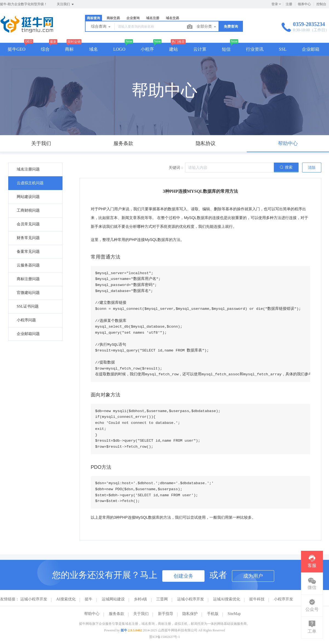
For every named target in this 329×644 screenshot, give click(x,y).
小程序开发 (283, 599)
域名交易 (172, 18)
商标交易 (113, 18)
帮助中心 (92, 614)
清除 (312, 168)
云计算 (200, 49)
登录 (275, 4)
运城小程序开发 (34, 599)
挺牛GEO (17, 49)
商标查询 (93, 18)
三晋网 (162, 599)
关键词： (176, 168)
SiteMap (234, 614)
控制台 (321, 4)
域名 (93, 49)
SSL (283, 49)
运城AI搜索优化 (227, 599)
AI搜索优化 (66, 599)
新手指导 (166, 614)
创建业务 (183, 576)
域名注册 (153, 18)
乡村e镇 (140, 599)
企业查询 (133, 18)
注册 (289, 4)
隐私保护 (190, 614)
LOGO (119, 49)
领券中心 (304, 4)
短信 (226, 49)
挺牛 (89, 599)
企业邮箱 (311, 49)
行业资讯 (255, 49)
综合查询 (101, 27)
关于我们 (141, 614)
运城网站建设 (113, 599)
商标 (69, 49)
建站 (174, 49)
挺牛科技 (257, 599)
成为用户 (253, 576)
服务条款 (117, 614)
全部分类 (207, 27)
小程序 (147, 49)
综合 (45, 49)
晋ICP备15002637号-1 (165, 637)
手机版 (213, 614)
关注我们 (66, 4)
